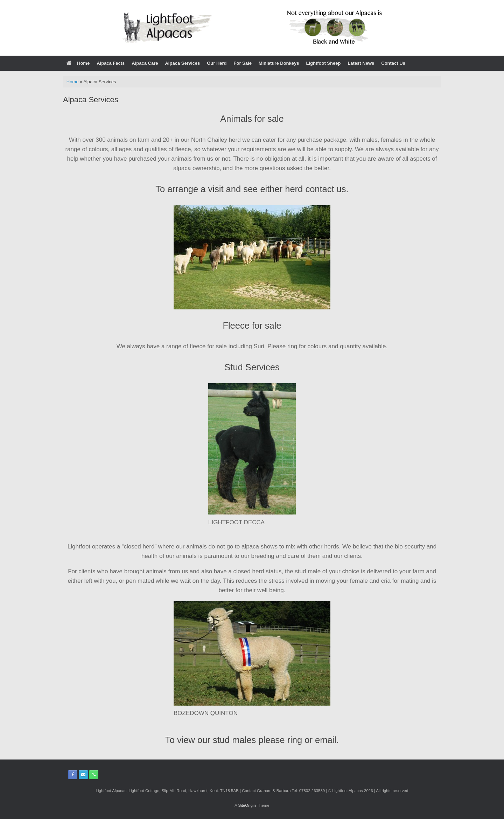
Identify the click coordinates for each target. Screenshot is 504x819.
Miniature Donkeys (279, 63)
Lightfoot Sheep (323, 63)
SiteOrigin (247, 805)
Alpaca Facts (111, 63)
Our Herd (217, 63)
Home (78, 63)
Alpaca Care (145, 63)
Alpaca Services (182, 63)
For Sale (243, 63)
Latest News (361, 63)
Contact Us (393, 63)
